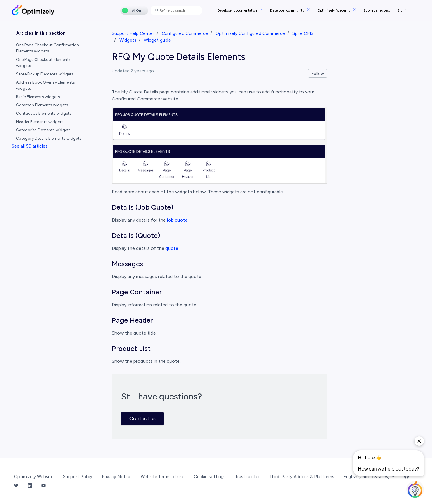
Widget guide (157, 40)
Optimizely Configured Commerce (250, 33)
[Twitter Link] (16, 486)
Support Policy (78, 477)
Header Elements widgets (40, 122)
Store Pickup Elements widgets (45, 74)
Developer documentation (238, 10)
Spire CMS (303, 33)
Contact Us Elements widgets (44, 113)
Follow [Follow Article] (318, 74)
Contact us (142, 418)
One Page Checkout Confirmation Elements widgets (47, 48)
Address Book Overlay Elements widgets (45, 85)
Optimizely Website (34, 477)
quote (172, 248)
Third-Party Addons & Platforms (302, 477)
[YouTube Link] (44, 486)
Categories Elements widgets (43, 130)
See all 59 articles (30, 146)
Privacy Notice (117, 477)
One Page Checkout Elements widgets (43, 63)
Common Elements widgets (42, 105)
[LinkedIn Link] (30, 486)
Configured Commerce (185, 33)
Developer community (288, 10)
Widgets (128, 40)
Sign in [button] (403, 10)
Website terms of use (163, 477)
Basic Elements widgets (38, 97)
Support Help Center (133, 33)
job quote (177, 220)
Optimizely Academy (334, 10)
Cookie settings (210, 477)
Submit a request (377, 10)
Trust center (247, 477)
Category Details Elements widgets (49, 138)
